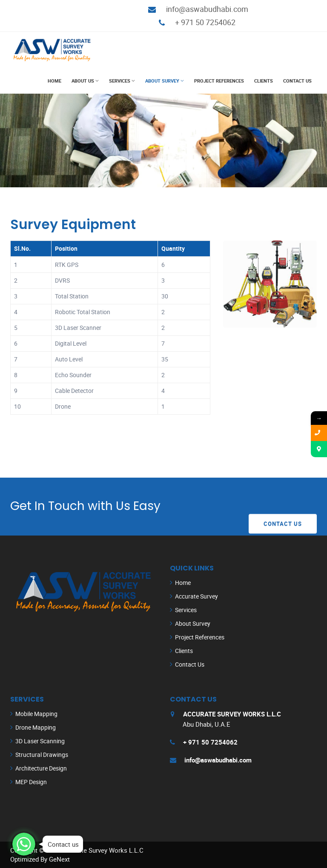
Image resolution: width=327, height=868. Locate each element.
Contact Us (297, 81)
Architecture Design (41, 768)
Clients (264, 81)
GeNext (59, 859)
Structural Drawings (42, 755)
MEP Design (31, 782)
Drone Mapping (36, 727)
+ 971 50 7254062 (205, 22)
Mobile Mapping (36, 714)
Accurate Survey (196, 596)
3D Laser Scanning (40, 741)
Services (120, 81)
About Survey (162, 81)
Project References (219, 81)
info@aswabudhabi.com (207, 9)
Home (54, 81)
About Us (83, 81)
